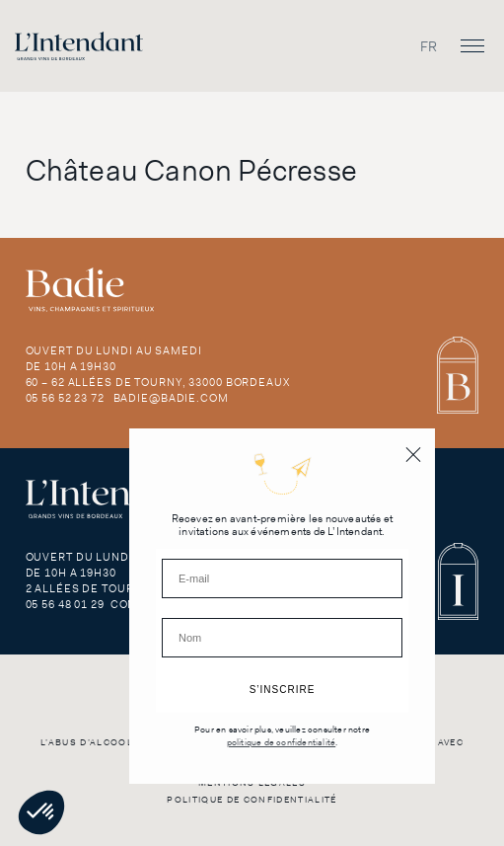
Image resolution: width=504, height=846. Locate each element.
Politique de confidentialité (252, 800)
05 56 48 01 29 (65, 604)
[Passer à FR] (429, 46)
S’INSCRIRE (283, 690)
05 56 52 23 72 (65, 398)
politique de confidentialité (282, 743)
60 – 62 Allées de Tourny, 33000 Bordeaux (158, 382)
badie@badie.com (171, 398)
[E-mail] (282, 578)
